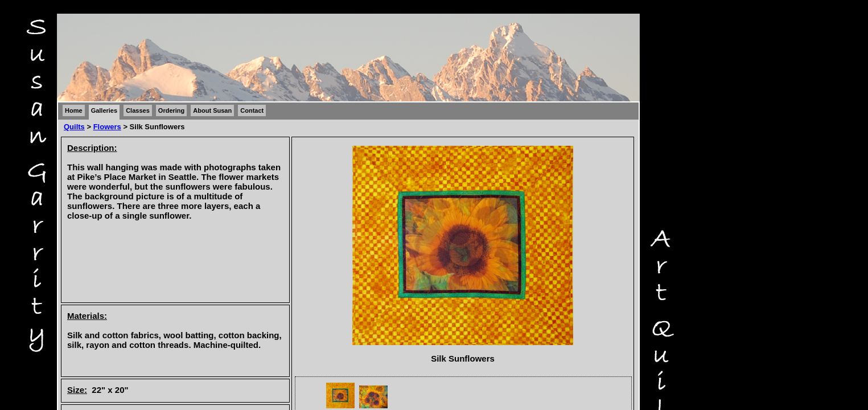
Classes (138, 110)
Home (74, 110)
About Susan (212, 110)
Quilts (74, 127)
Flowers (107, 127)
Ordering (171, 110)
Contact (252, 110)
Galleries (104, 110)
